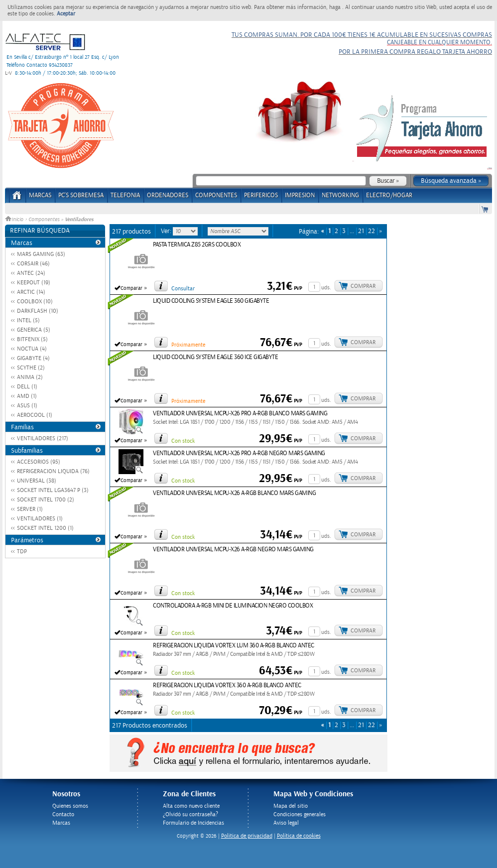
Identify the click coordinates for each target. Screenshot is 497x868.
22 (372, 231)
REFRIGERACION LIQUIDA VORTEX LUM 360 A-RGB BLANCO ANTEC (234, 646)
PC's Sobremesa (81, 195)
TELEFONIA (125, 195)
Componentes (44, 220)
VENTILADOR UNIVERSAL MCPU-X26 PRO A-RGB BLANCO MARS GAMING (240, 414)
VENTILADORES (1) (40, 519)
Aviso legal (286, 823)
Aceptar (66, 14)
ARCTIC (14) (31, 292)
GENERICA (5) (34, 330)
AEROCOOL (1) (35, 415)
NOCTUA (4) (32, 349)
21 (361, 231)
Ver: (167, 231)
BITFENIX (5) (32, 339)
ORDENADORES (168, 195)
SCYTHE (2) (31, 368)
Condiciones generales (300, 814)
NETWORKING (340, 195)
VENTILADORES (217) (43, 438)
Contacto (63, 814)
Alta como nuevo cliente (191, 806)
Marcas (40, 195)
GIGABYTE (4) (33, 358)
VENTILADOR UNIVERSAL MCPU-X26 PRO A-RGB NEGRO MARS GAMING (239, 453)
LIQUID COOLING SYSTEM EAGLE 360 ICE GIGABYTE (215, 357)
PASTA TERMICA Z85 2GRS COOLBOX (197, 245)
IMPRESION (300, 195)
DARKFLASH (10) (38, 311)
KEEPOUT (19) (34, 283)
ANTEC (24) (31, 273)
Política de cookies (299, 836)
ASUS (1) (27, 406)
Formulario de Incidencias (193, 823)
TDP (22, 552)
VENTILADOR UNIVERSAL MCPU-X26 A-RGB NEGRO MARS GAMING (233, 550)
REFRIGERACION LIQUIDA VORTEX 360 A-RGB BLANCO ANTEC (227, 685)
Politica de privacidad (247, 836)
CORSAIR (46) (33, 264)
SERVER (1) (30, 509)
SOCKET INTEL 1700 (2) (46, 500)
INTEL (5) (28, 320)
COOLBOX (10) (35, 302)
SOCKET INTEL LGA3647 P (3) (53, 490)
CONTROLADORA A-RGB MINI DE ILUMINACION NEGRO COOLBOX (233, 606)
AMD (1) (27, 396)
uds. (326, 288)
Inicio (15, 220)
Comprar (363, 286)
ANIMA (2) (30, 377)
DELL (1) (27, 387)
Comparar (131, 288)
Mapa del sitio (291, 806)
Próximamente (188, 345)
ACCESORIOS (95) (39, 462)
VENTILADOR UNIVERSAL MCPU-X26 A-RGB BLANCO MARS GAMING (234, 493)
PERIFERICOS (261, 195)
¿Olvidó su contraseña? (190, 814)
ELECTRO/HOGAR (389, 195)
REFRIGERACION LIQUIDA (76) (53, 471)
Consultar (183, 289)
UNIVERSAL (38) (37, 481)
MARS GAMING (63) (41, 254)
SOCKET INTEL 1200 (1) (45, 528)
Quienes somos (70, 806)
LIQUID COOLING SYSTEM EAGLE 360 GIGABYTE (211, 301)
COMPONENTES (216, 195)
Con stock (183, 441)
